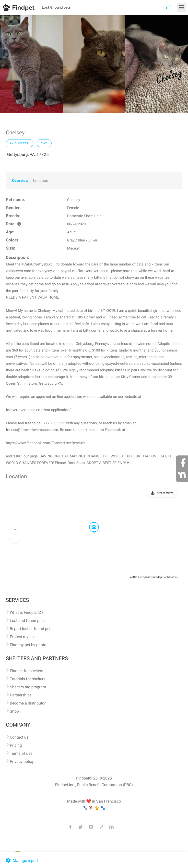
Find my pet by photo (28, 645)
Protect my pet (22, 637)
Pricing (16, 745)
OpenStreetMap (152, 577)
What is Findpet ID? (27, 612)
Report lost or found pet (30, 629)
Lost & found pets (56, 7)
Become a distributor (28, 703)
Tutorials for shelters (28, 679)
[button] (91, 522)
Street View (165, 493)
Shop (14, 711)
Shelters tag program (28, 687)
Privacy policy (22, 761)
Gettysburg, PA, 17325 (28, 154)
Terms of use (21, 753)
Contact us (19, 737)
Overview (20, 181)
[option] (31, 64)
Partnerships (21, 695)
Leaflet (133, 577)
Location (41, 181)
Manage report (21, 861)
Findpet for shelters (26, 671)
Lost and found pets (27, 621)
